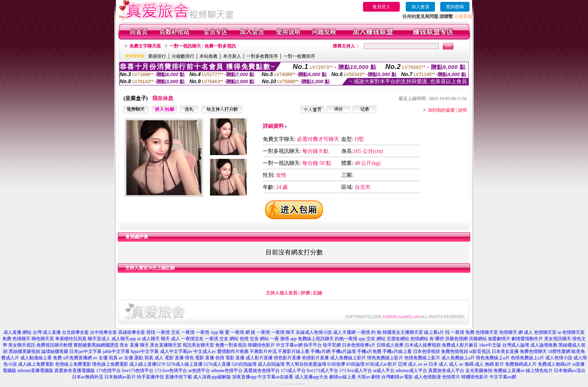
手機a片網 (320, 351)
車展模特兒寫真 (71, 339)
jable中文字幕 (116, 351)
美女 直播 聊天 (134, 345)
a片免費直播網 (77, 358)
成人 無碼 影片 (489, 364)
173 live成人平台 (356, 371)
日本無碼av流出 (569, 371)
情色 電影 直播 (199, 358)
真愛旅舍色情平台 (262, 371)
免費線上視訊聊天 (316, 339)
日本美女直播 (505, 351)
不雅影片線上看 (294, 351)
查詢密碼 (455, 7)
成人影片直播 (259, 358)
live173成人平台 (322, 371)
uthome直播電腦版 (35, 371)
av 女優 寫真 (105, 358)
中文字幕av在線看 (275, 377)
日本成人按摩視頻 (423, 345)
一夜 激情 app (283, 339)
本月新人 (232, 56)
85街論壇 (355, 364)
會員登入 (381, 7)
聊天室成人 (99, 339)
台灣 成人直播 (47, 332)
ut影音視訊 (480, 351)
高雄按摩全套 (132, 332)
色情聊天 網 (511, 332)
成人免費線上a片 (458, 358)
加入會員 (420, 7)
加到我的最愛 (441, 110)
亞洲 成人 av (410, 364)
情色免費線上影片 (385, 358)
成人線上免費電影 (36, 364)
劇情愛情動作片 (527, 339)
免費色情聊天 (533, 351)
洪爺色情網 (456, 339)
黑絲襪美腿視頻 (24, 351)
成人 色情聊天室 (540, 332)
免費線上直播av (509, 371)
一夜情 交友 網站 (222, 339)
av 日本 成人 (436, 364)
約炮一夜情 (346, 339)
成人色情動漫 (427, 377)
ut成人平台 (384, 371)
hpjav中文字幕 (145, 351)
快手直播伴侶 (150, 377)
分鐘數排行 (183, 56)
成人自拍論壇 (271, 364)
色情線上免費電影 (73, 364)
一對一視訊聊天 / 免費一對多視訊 (203, 46)
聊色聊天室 (43, 339)
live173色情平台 (138, 371)
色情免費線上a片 (527, 358)
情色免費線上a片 (493, 358)
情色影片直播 (287, 358)
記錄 (318, 293)
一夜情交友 (192, 339)
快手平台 (313, 345)
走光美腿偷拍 (479, 371)
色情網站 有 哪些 (427, 339)
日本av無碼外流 (88, 377)
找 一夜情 (455, 332)
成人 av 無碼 (461, 364)
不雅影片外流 (263, 351)
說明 (462, 110)
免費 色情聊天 (16, 339)
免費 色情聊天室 (482, 332)
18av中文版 (490, 345)
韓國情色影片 (261, 345)
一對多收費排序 (262, 56)
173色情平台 (108, 371)
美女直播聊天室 (166, 345)
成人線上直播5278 (147, 364)
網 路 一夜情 (258, 332)
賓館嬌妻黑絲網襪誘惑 (96, 345)
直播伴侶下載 (178, 377)
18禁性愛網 (559, 351)
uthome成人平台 (411, 371)
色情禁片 (451, 377)
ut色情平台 (199, 371)
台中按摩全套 (103, 332)
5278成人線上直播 (184, 364)
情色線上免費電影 (110, 364)
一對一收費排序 (299, 56)
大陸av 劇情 (369, 377)
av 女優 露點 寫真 (136, 358)
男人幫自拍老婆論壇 (306, 364)
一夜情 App (207, 332)
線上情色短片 (539, 371)
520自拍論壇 (244, 364)
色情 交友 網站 (254, 339)
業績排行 (157, 56)
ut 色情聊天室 (571, 332)
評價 (305, 293)
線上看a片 (434, 332)
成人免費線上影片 (348, 358)
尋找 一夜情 (158, 332)
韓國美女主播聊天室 (403, 332)
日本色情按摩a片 (359, 345)
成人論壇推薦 (544, 345)
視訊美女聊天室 (198, 345)
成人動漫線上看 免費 (41, 358)
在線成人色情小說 (314, 332)
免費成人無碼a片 (554, 364)
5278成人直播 (217, 364)
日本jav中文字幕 (86, 351)
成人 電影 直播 (169, 358)
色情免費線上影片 (422, 358)
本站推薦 (208, 56)
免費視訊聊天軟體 (54, 345)
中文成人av (205, 351)
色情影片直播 (315, 358)
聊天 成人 (170, 339)
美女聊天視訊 (22, 345)
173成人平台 (293, 371)
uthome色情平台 (227, 371)
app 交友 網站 (372, 339)
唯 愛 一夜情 (232, 332)
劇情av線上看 (343, 377)
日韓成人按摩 (390, 345)
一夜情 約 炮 (369, 332)
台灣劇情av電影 (397, 377)
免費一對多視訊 (231, 345)
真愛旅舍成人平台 (446, 371)
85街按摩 (336, 364)
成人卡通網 (344, 332)
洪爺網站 (478, 339)
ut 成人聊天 (148, 339)
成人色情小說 (559, 358)
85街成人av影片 (381, 364)
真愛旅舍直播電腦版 (75, 371)
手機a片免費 (369, 351)
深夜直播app (244, 377)
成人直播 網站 (17, 332)
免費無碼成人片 (521, 364)
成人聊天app (124, 339)
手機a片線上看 (397, 351)
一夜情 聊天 (283, 332)
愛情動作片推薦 (233, 351)
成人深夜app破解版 (212, 377)
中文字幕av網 (289, 345)
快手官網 (332, 345)
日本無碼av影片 (120, 377)
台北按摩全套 (75, 332)
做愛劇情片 (499, 339)
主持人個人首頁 (282, 293)
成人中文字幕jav (176, 351)
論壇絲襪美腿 (55, 351)
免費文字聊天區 (145, 46)
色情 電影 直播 (230, 358)
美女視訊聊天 (558, 339)
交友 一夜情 (183, 332)
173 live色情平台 (171, 371)
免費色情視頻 (454, 351)
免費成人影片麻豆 (460, 345)
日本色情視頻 (426, 351)
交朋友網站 (398, 339)
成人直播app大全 (311, 377)
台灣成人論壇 (516, 345)
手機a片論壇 (344, 351)
